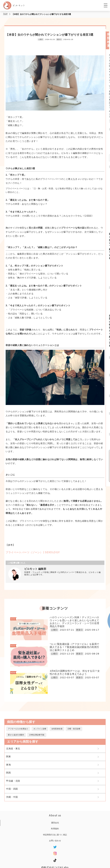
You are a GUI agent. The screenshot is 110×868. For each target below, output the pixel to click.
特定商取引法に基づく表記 (55, 835)
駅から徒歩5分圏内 (16, 735)
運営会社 (55, 823)
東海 (8, 765)
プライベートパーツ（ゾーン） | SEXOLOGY (33, 553)
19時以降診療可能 (37, 735)
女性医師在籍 (57, 729)
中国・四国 (12, 789)
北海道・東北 (13, 749)
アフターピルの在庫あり (18, 729)
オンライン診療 (40, 729)
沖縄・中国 (12, 797)
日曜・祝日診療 (74, 729)
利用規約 (55, 829)
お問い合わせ (55, 841)
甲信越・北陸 (13, 781)
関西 (8, 773)
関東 (8, 757)
